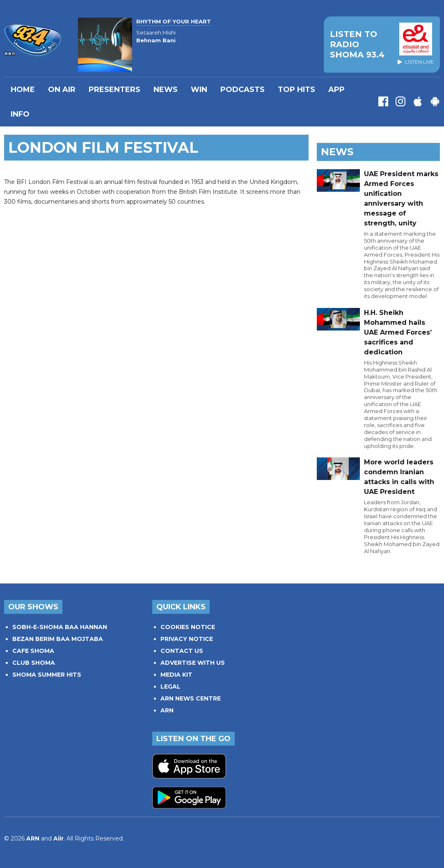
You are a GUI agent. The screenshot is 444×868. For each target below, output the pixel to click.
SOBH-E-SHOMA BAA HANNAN (60, 627)
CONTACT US (182, 651)
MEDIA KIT (176, 675)
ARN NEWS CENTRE (191, 698)
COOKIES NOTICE (188, 627)
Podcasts (243, 90)
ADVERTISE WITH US (193, 663)
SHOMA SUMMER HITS (47, 675)
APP (336, 90)
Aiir (58, 838)
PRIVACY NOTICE (187, 639)
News (166, 90)
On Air (62, 90)
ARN (167, 710)
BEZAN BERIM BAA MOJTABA (58, 639)
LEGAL (171, 687)
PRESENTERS (114, 90)
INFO (20, 114)
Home (23, 90)
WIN (199, 90)
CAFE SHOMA (33, 651)
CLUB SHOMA (34, 663)
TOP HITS (296, 90)
